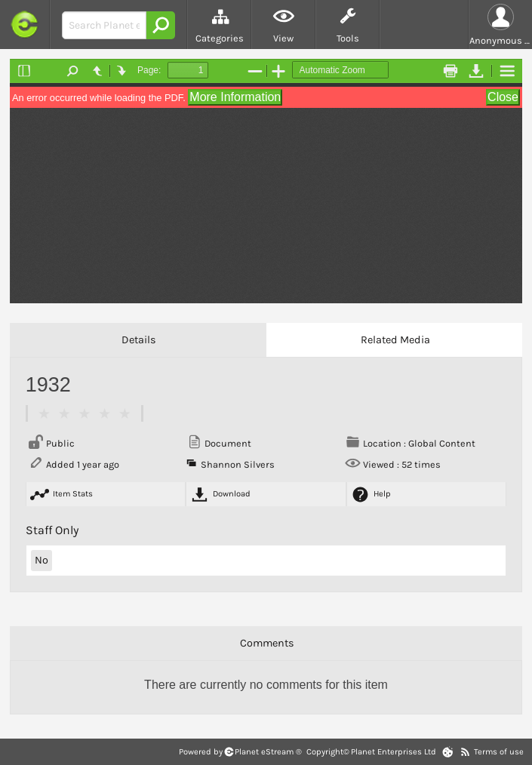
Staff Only (52, 530)
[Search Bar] (104, 25)
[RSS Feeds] (465, 752)
